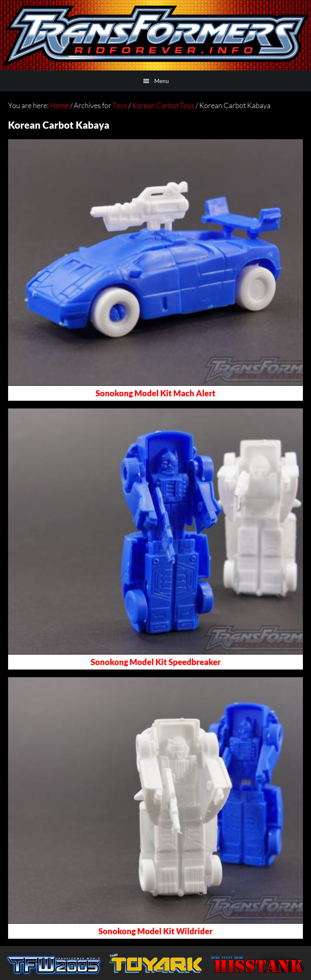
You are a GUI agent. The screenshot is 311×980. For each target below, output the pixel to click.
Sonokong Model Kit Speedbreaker (156, 662)
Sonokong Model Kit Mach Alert (155, 393)
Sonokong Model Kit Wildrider (155, 931)
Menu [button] (162, 81)
